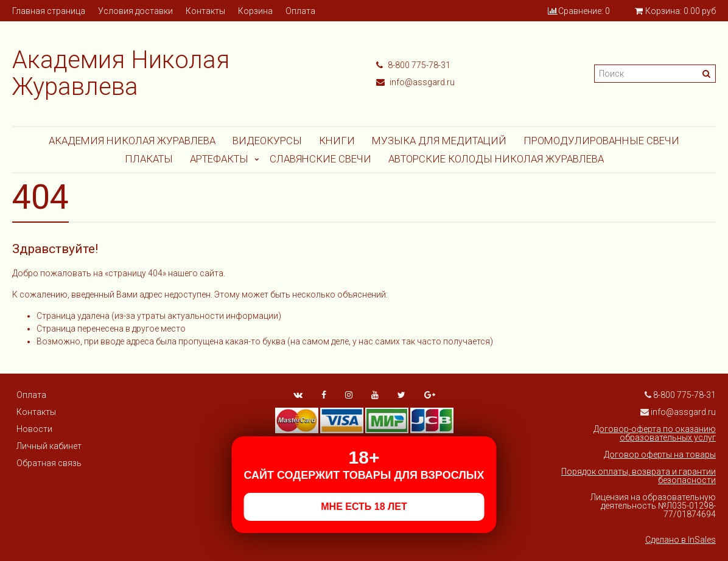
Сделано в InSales (681, 540)
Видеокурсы (267, 141)
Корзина (255, 11)
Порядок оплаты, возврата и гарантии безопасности (639, 476)
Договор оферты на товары (660, 455)
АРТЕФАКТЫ (219, 159)
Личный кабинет (49, 446)
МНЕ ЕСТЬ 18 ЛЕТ (364, 507)
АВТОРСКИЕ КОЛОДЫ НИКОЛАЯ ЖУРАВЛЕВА (496, 159)
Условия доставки (135, 11)
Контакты (205, 11)
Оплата (300, 11)
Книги (337, 141)
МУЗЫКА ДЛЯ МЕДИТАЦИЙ (439, 141)
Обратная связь (49, 463)
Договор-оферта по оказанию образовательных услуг (655, 433)
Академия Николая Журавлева (132, 141)
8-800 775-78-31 (413, 65)
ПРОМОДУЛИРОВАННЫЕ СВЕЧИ (601, 141)
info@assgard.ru (415, 82)
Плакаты (149, 159)
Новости (34, 429)
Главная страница (49, 11)
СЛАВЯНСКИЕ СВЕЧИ (320, 159)
